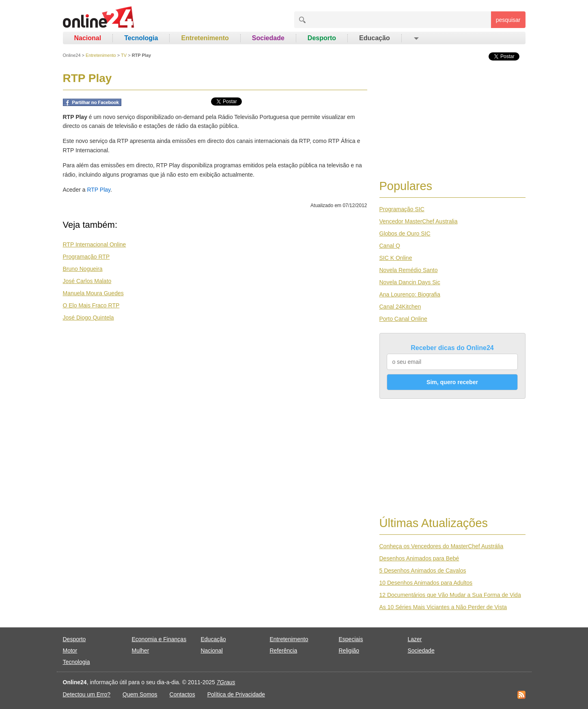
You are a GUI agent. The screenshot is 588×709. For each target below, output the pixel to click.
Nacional (88, 38)
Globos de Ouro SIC (405, 233)
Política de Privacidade (236, 694)
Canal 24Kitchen (400, 307)
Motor (70, 651)
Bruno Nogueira (83, 269)
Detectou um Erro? (87, 694)
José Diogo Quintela (88, 318)
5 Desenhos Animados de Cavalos (423, 571)
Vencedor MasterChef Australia (419, 221)
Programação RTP (86, 257)
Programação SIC (402, 209)
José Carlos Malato (87, 281)
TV (124, 55)
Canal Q (390, 246)
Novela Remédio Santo (409, 270)
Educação (375, 38)
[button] (416, 38)
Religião (349, 651)
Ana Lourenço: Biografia (410, 294)
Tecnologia (141, 38)
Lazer (415, 639)
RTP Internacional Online (95, 244)
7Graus (226, 682)
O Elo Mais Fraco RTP (91, 305)
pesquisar (508, 20)
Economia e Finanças (159, 639)
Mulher (141, 651)
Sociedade (268, 38)
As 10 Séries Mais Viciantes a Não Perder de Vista (443, 607)
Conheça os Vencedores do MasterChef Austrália (442, 546)
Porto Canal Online (403, 319)
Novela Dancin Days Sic (410, 282)
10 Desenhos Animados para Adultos (426, 583)
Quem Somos (140, 694)
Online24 (72, 55)
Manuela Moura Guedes (93, 293)
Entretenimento (205, 38)
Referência (284, 651)
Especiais (351, 639)
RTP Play (99, 190)
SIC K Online (396, 258)
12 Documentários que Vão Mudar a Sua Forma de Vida (450, 595)
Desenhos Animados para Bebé (419, 558)
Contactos (182, 694)
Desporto (322, 38)
